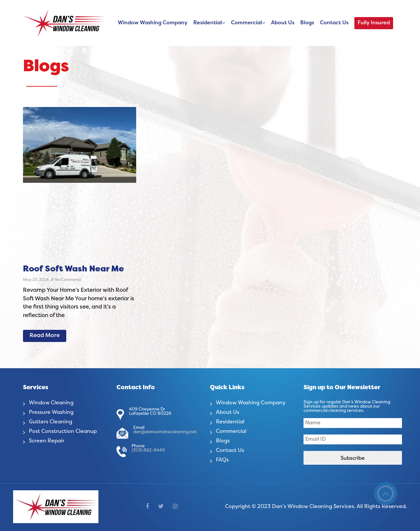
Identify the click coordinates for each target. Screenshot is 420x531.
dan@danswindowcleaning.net (165, 432)
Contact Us (334, 23)
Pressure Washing (51, 413)
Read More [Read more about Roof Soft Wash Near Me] (45, 336)
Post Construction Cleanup (63, 432)
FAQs (222, 460)
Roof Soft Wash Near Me (73, 269)
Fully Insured (374, 23)
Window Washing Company (153, 23)
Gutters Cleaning (51, 422)
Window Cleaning (51, 403)
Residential (208, 23)
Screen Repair (47, 441)
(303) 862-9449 (148, 451)
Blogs (307, 23)
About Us (283, 23)
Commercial (246, 23)
